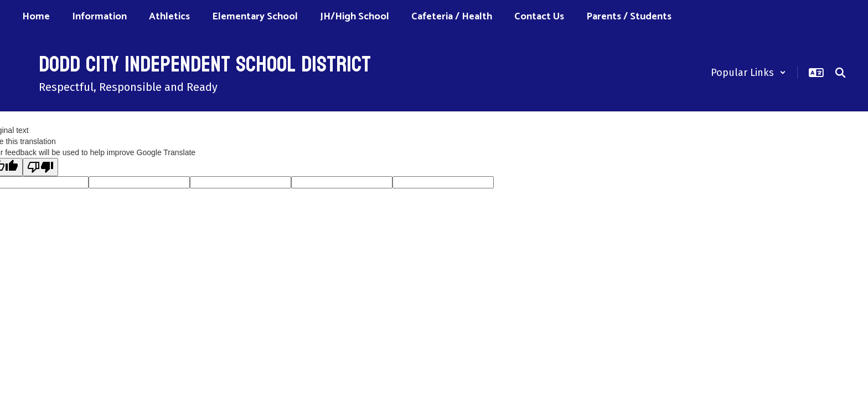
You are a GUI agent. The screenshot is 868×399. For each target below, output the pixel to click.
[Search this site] (840, 73)
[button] (748, 73)
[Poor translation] (40, 167)
